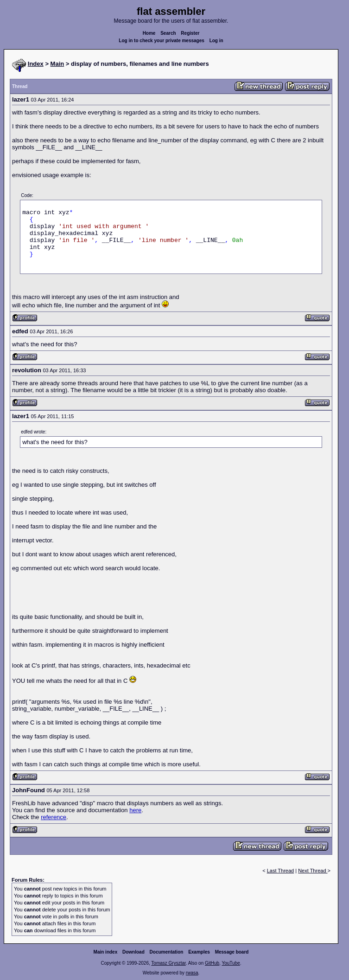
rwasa (192, 973)
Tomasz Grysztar (168, 963)
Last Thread (281, 871)
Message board (232, 952)
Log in (216, 41)
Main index (106, 952)
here (135, 810)
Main (57, 64)
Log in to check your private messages (162, 41)
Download (133, 952)
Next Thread (313, 871)
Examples (199, 952)
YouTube (231, 963)
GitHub (212, 963)
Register (190, 33)
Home (149, 33)
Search (168, 33)
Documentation (167, 952)
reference (54, 817)
